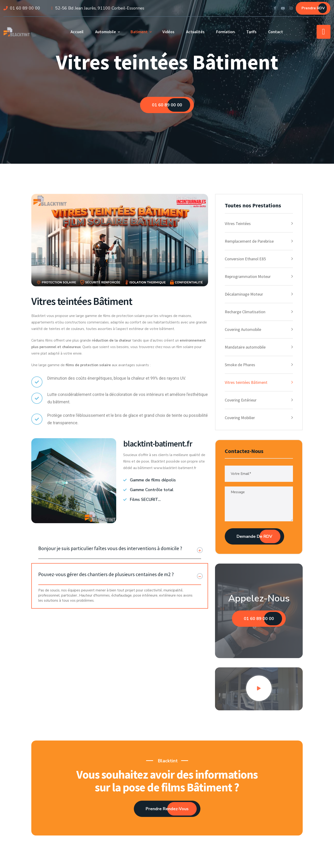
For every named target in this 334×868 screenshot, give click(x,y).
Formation (225, 32)
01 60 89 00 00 (25, 8)
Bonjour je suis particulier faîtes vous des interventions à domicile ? (110, 548)
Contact (276, 32)
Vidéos (168, 32)
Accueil (77, 32)
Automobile (106, 32)
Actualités (195, 32)
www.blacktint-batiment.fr (175, 468)
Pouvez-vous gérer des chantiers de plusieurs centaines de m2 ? (106, 574)
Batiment (139, 32)
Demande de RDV (254, 536)
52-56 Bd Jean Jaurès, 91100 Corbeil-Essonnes (100, 8)
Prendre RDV (313, 8)
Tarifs (251, 32)
